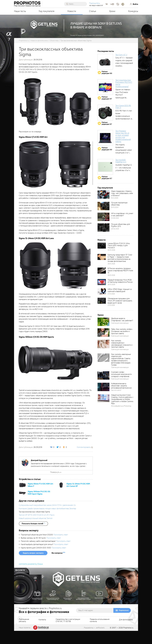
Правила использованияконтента (100, 634)
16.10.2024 (115, 220)
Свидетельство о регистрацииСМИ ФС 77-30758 (68, 634)
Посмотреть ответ (61, 548)
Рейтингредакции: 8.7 (107, 191)
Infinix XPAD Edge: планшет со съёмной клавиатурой (120, 303)
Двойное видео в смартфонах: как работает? (122, 333)
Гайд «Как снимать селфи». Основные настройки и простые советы (122, 344)
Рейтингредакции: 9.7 (107, 111)
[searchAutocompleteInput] (76, 4)
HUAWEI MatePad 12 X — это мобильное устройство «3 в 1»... (124, 181)
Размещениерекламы (24, 634)
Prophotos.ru (128, 641)
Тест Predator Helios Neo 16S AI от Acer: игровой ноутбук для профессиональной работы (123, 149)
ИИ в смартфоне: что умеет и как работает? (122, 228)
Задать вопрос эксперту (33, 566)
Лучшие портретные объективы (119, 217)
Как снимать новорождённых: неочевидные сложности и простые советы (122, 357)
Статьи (93, 11)
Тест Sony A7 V (121, 68)
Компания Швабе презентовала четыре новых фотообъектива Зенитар (47, 522)
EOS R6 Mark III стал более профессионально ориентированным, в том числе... (124, 129)
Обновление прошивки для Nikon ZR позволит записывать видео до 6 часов (120, 314)
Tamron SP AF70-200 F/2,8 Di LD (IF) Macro (37, 528)
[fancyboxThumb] (55, 115)
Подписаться (124, 623)
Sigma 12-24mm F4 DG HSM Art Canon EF (78, 498)
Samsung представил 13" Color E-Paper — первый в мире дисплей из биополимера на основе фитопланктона (120, 271)
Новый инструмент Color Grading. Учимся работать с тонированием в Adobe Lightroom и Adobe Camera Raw (122, 412)
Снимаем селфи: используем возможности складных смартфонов (121, 387)
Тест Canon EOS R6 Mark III (123, 120)
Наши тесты (20, 11)
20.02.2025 (115, 242)
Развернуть (55, 485)
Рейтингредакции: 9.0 (107, 86)
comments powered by (31, 577)
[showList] (33, 537)
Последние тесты (106, 64)
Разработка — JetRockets (94, 641)
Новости (72, 11)
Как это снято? (116, 403)
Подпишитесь (95, 3)
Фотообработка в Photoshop (121, 419)
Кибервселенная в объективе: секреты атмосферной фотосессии (121, 399)
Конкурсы (133, 11)
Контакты (42, 633)
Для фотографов (126, 633)
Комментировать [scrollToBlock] (84, 460)
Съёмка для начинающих (120, 336)
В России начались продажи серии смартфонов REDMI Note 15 (120, 284)
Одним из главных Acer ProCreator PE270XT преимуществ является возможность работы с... (124, 111)
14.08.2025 (115, 231)
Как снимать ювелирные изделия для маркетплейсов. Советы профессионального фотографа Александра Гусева (121, 373)
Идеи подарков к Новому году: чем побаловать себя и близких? (122, 206)
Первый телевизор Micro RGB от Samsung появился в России (120, 294)
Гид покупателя (47, 11)
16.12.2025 (115, 211)
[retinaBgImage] (103, 208)
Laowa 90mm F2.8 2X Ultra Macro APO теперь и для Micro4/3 (119, 259)
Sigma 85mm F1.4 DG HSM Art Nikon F (40, 498)
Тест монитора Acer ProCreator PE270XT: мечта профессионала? (124, 96)
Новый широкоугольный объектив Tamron (36, 531)
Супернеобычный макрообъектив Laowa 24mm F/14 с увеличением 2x (47, 518)
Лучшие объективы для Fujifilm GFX (121, 238)
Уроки (112, 11)
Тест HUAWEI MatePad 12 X (121, 174)
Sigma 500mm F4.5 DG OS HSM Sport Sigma (39, 506)
